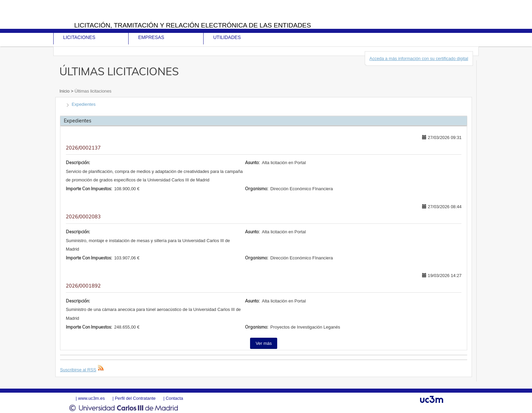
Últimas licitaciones (92, 91)
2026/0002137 (83, 148)
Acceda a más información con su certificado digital (419, 58)
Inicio (65, 91)
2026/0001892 (83, 286)
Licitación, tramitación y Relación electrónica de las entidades (193, 25)
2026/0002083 (83, 217)
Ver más (264, 343)
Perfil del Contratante (135, 398)
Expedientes (83, 104)
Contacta (174, 398)
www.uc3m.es (91, 398)
